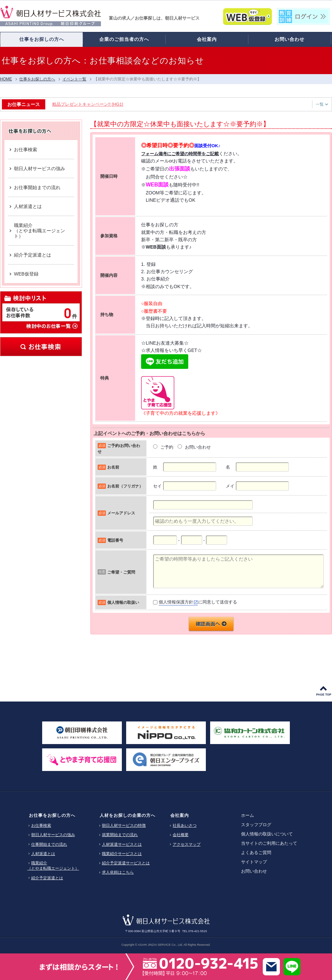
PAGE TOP (324, 695)
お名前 (113, 467)
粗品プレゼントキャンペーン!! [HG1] (89, 104)
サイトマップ (254, 862)
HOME (6, 79)
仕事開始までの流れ (49, 844)
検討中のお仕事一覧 (52, 326)
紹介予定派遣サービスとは (126, 863)
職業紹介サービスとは (122, 854)
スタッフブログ (256, 825)
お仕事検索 (41, 347)
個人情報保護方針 (176, 602)
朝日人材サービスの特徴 (124, 825)
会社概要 (181, 835)
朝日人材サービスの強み (53, 835)
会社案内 (180, 815)
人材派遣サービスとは (122, 844)
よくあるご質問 (256, 853)
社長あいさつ (185, 825)
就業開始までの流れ (120, 835)
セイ (157, 486)
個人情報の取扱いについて (267, 834)
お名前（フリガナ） (125, 486)
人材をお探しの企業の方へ (127, 815)
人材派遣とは (43, 854)
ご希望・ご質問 (121, 572)
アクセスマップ (187, 844)
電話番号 (115, 540)
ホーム (248, 815)
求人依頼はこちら (118, 872)
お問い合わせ (254, 871)
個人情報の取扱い (123, 602)
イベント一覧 (74, 79)
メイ (230, 486)
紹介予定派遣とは (47, 878)
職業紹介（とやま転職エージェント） (53, 866)
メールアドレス (121, 513)
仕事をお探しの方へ (37, 79)
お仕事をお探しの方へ (52, 815)
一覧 (322, 104)
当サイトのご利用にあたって (269, 843)
